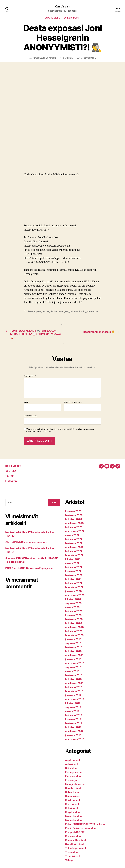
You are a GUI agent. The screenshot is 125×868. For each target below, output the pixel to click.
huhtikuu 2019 (73, 654)
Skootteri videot (74, 847)
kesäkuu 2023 (73, 514)
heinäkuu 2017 (74, 718)
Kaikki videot (73, 19)
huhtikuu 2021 (73, 582)
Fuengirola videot (75, 787)
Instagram (13, 484)
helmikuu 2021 (74, 586)
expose (47, 312)
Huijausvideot (73, 799)
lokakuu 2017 (73, 706)
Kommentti (30, 379)
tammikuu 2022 (74, 558)
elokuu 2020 (72, 610)
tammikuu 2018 (74, 694)
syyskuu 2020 (73, 606)
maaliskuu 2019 (74, 658)
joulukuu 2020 (73, 594)
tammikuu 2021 (74, 590)
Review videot (73, 839)
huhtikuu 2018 (73, 682)
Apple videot (73, 763)
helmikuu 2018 (74, 690)
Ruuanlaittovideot (75, 843)
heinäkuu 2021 (74, 570)
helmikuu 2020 (74, 634)
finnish (55, 312)
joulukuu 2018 (73, 662)
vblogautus (95, 312)
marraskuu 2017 (75, 702)
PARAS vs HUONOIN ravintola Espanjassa (29, 571)
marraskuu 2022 (75, 534)
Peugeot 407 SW (75, 835)
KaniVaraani (63, 7)
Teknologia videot (76, 851)
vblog (86, 312)
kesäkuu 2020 (73, 618)
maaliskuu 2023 (74, 526)
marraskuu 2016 (75, 742)
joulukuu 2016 (73, 738)
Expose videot (53, 19)
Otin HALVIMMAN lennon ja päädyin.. (26, 545)
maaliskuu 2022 (74, 550)
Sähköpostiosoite (73, 405)
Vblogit (69, 863)
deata (30, 312)
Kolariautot (72, 811)
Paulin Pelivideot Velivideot (81, 831)
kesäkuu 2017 (73, 722)
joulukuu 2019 (73, 642)
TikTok (10, 478)
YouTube (12, 473)
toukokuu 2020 (74, 622)
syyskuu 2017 (73, 710)
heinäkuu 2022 (74, 542)
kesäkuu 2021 (73, 574)
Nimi (27, 405)
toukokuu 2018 (74, 678)
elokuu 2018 (72, 674)
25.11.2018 (68, 59)
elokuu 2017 (72, 714)
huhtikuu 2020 (74, 626)
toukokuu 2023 (74, 518)
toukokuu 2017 (74, 726)
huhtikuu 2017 (73, 730)
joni (73, 312)
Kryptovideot (73, 815)
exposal (38, 312)
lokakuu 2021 (73, 562)
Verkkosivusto (30, 418)
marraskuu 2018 (75, 666)
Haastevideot (73, 791)
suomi (79, 312)
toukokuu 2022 (74, 546)
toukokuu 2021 (74, 578)
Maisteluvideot (74, 819)
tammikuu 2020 (74, 638)
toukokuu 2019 (74, 650)
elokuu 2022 (72, 538)
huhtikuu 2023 (74, 522)
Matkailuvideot (74, 823)
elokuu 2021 (72, 566)
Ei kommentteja (89, 59)
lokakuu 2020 (73, 602)
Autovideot (72, 767)
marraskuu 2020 (75, 598)
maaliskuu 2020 (74, 630)
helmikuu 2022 (74, 554)
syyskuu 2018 (73, 670)
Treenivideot (73, 859)
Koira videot (72, 807)
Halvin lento (72, 795)
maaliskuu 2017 (74, 734)
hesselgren (65, 312)
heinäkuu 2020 (74, 614)
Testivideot (72, 855)
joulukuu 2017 (73, 698)
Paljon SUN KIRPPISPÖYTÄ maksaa (85, 827)
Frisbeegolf (72, 783)
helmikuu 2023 (74, 530)
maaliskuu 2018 (74, 686)
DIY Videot (71, 771)
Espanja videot (74, 775)
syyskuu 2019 (73, 646)
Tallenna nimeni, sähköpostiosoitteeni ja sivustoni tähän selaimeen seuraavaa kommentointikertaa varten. (60, 433)
